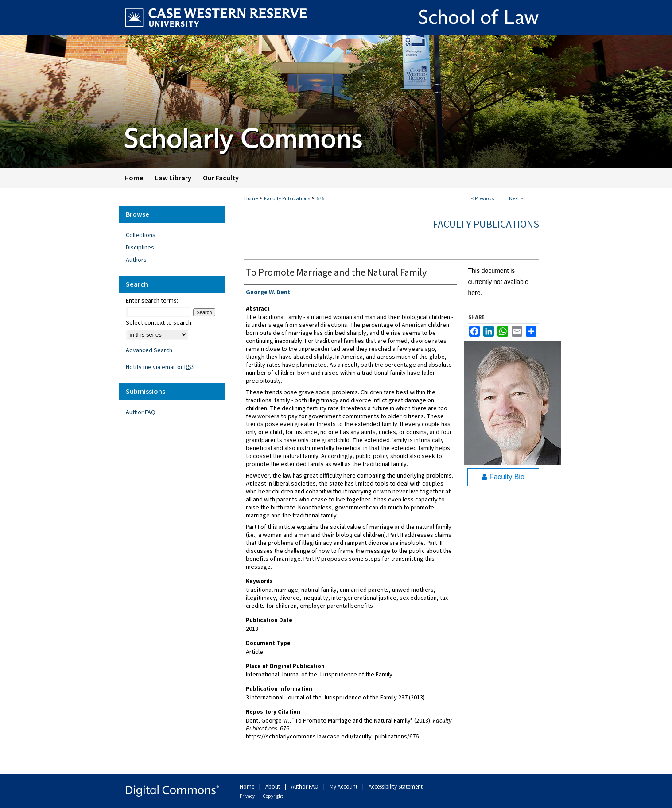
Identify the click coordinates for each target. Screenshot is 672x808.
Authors (136, 260)
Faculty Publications (287, 199)
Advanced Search (149, 350)
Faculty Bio (503, 477)
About (273, 787)
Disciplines (140, 248)
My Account (344, 787)
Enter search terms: (152, 301)
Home (251, 199)
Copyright (273, 796)
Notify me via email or (160, 367)
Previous (484, 199)
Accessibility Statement (396, 787)
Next (514, 199)
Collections (141, 235)
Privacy (248, 796)
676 (320, 199)
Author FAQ (141, 412)
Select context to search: (159, 323)
